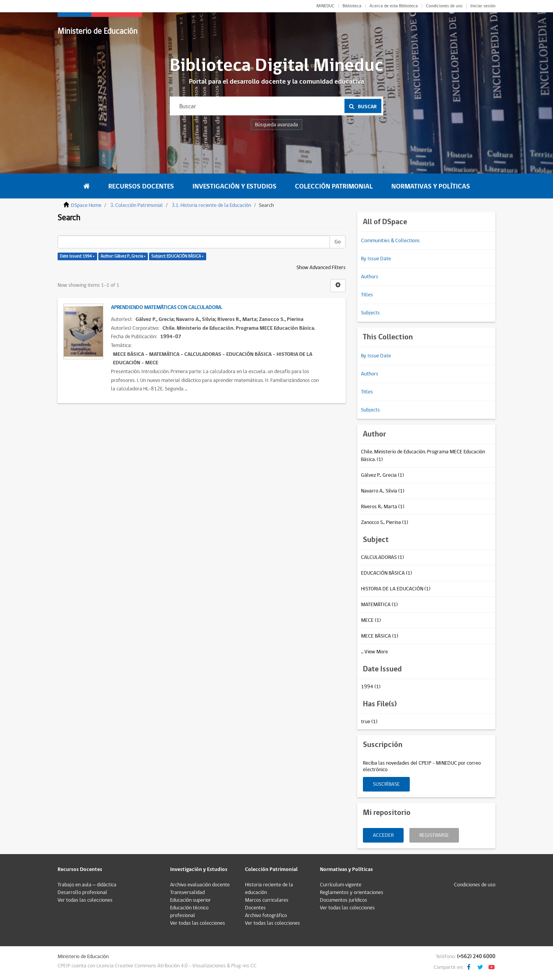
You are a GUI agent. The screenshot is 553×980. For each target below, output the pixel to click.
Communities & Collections (390, 241)
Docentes (255, 908)
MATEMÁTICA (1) (379, 605)
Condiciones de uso (444, 6)
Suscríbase (386, 784)
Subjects (370, 313)
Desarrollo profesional (82, 892)
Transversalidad (187, 892)
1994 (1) (371, 687)
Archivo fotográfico (266, 916)
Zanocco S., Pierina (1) (385, 522)
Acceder (383, 835)
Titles (367, 295)
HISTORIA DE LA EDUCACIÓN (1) (396, 589)
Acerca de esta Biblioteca (394, 6)
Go (338, 242)
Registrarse (434, 835)
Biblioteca (352, 6)
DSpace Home (86, 205)
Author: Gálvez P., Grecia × (123, 256)
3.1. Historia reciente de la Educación (211, 205)
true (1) (369, 722)
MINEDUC (325, 6)
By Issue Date (376, 259)
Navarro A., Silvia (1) (383, 491)
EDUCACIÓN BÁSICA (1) (387, 573)
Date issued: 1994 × (77, 256)
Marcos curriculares (267, 900)
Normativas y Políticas (431, 186)
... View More (374, 652)
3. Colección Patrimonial (137, 205)
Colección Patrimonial (334, 186)
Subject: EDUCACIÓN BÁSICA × (177, 256)
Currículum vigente (341, 885)
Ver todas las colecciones (85, 900)
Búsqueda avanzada (276, 125)
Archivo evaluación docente (200, 885)
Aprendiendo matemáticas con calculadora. (166, 307)
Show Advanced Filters (321, 268)
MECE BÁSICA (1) (380, 636)
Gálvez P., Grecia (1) (382, 475)
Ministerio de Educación (98, 31)
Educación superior (190, 900)
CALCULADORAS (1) (382, 557)
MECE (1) (371, 620)
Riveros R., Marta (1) (383, 507)
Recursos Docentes (141, 186)
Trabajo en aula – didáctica (87, 885)
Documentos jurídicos (344, 900)
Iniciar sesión (483, 6)
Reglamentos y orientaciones (352, 892)
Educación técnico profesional (189, 912)
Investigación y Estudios (234, 186)
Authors (370, 277)
